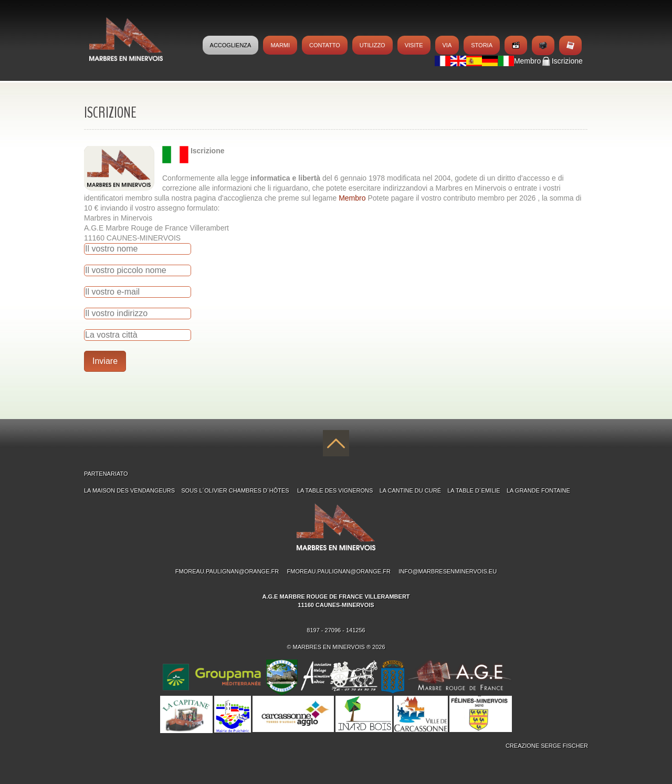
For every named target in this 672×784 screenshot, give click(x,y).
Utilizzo (372, 45)
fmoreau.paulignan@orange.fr (227, 571)
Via (447, 45)
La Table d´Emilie (474, 490)
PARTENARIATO (106, 474)
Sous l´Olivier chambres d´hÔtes (236, 490)
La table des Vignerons (335, 490)
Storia (482, 45)
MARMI (280, 45)
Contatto (325, 45)
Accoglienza (231, 45)
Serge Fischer (564, 746)
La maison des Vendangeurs (129, 490)
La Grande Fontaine (538, 490)
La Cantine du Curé (410, 490)
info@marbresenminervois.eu (448, 571)
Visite (414, 45)
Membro (353, 198)
